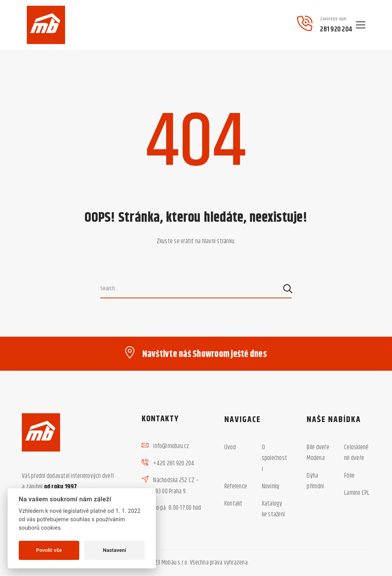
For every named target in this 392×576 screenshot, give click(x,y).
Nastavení (115, 550)
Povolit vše (49, 550)
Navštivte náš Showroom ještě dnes (205, 354)
